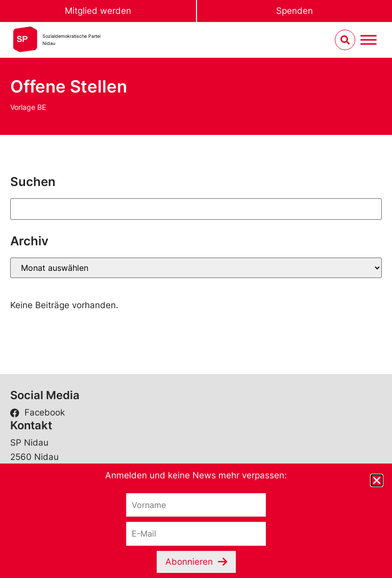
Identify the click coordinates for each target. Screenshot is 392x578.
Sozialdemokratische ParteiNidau (71, 40)
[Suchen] (196, 209)
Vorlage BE (28, 107)
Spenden (295, 11)
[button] (377, 480)
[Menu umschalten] (369, 40)
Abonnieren (189, 562)
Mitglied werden (98, 11)
